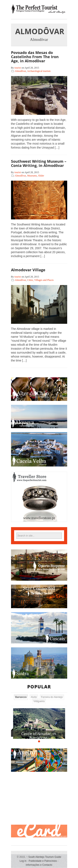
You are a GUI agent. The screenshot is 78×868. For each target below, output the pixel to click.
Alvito (34, 697)
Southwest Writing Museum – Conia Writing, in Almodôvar (39, 163)
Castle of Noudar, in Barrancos (39, 736)
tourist (18, 68)
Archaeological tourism (39, 71)
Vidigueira (39, 701)
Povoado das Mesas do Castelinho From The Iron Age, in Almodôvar (35, 57)
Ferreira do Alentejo (52, 697)
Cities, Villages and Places (40, 280)
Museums (32, 176)
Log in (23, 861)
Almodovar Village (28, 270)
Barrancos (21, 697)
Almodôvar (20, 71)
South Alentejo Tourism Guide (44, 857)
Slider (41, 176)
